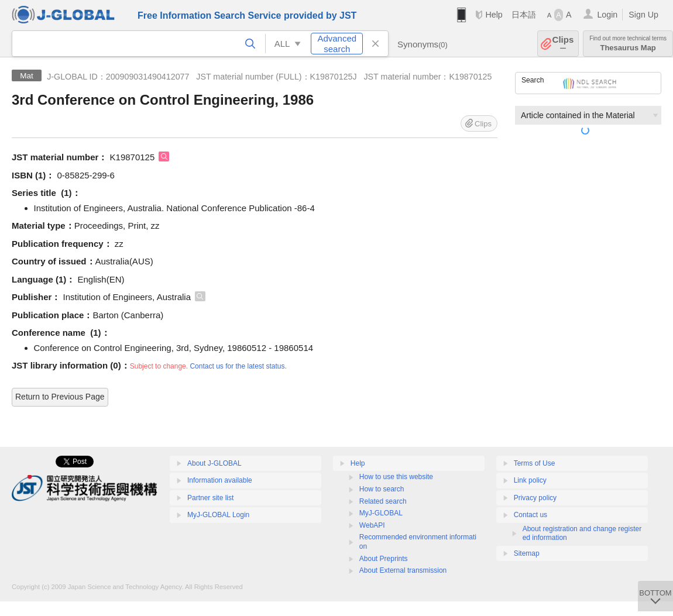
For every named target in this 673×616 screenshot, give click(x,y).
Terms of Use (535, 463)
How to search (382, 489)
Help (494, 15)
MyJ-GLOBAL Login (218, 515)
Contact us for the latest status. (238, 366)
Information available (220, 480)
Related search (383, 501)
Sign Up (643, 15)
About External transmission (403, 570)
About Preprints (384, 559)
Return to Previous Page (60, 397)
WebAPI (372, 525)
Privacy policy (535, 498)
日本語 (524, 15)
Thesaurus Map (628, 44)
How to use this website (396, 477)
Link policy (530, 480)
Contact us (530, 515)
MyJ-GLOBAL (381, 513)
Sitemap (527, 553)
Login (607, 15)
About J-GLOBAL (214, 463)
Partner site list (210, 498)
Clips (563, 44)
